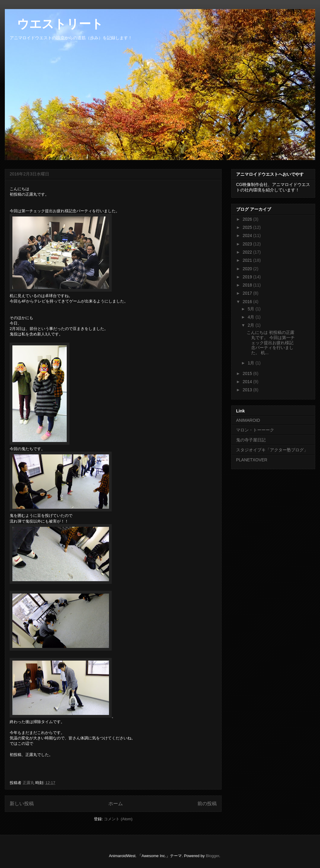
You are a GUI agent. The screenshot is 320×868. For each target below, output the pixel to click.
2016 (248, 302)
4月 (251, 317)
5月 (251, 309)
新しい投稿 (22, 804)
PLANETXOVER (252, 460)
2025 (248, 227)
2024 (248, 235)
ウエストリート (54, 24)
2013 (248, 390)
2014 (248, 382)
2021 (248, 260)
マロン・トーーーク (255, 430)
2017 (248, 293)
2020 (248, 269)
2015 (248, 373)
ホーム (116, 804)
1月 (251, 363)
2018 (248, 285)
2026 (248, 219)
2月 (251, 325)
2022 (248, 252)
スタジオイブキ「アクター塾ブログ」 (272, 450)
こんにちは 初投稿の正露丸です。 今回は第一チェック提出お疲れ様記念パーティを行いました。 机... (271, 343)
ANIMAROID (248, 420)
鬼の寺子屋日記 (251, 440)
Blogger (213, 856)
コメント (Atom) (118, 819)
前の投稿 (207, 804)
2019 (248, 277)
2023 (248, 244)
